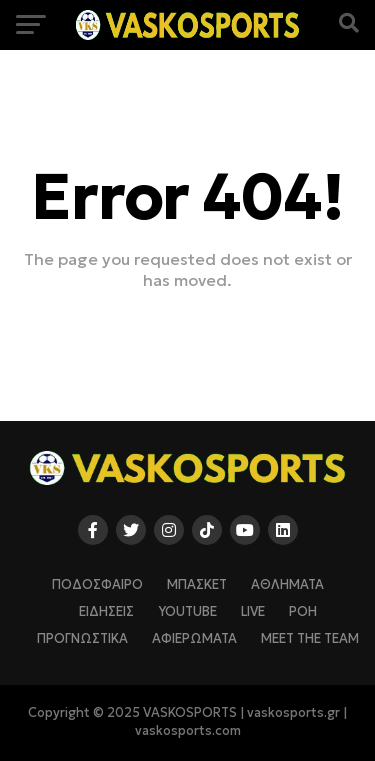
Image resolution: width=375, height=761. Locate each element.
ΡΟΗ (303, 612)
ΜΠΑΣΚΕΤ (197, 585)
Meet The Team (310, 639)
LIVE (253, 612)
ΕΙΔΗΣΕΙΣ (106, 612)
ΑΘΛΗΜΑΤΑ (287, 585)
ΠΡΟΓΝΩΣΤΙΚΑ (82, 639)
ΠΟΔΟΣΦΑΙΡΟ (97, 585)
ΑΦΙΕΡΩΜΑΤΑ (194, 639)
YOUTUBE (187, 612)
